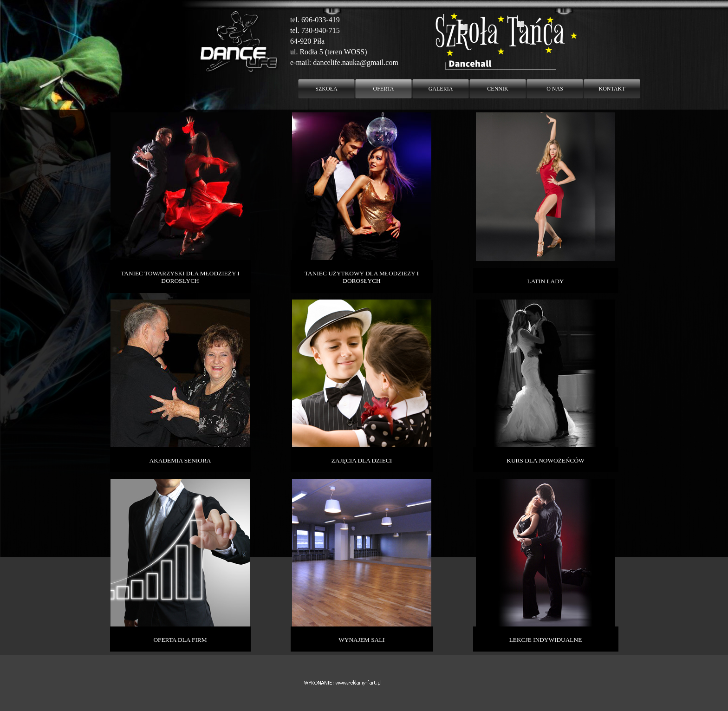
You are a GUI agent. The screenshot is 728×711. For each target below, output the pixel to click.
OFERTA (384, 89)
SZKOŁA (326, 89)
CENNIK (497, 89)
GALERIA (441, 89)
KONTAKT (612, 89)
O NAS (555, 89)
